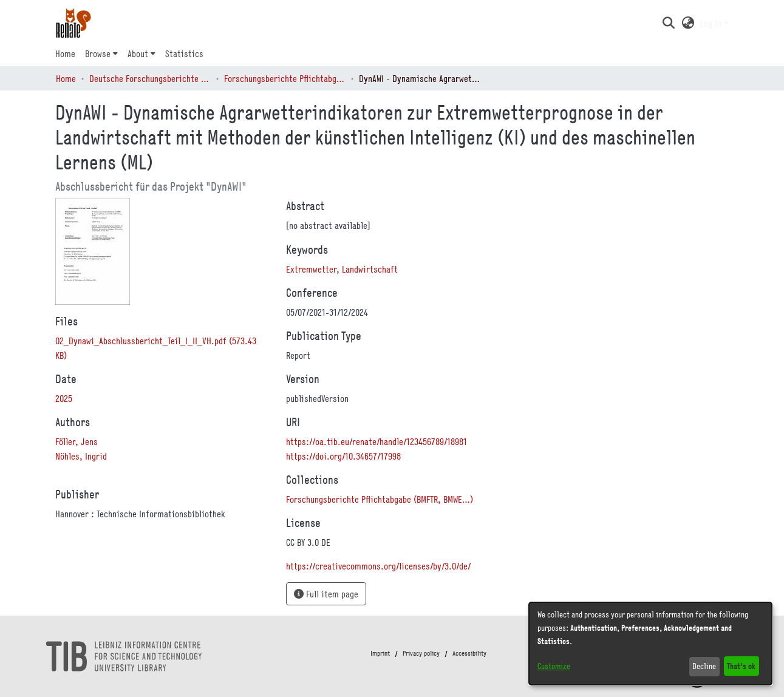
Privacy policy (421, 653)
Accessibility (469, 653)
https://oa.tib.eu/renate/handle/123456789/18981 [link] (377, 441)
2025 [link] (64, 398)
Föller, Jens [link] (77, 441)
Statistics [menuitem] (184, 53)
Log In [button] (712, 23)
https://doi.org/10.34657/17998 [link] (343, 456)
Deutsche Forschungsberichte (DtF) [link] (150, 78)
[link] (380, 499)
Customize (554, 666)
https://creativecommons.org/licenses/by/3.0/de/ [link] (378, 566)
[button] (669, 23)
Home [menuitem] (65, 53)
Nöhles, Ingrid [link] (81, 456)
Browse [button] (98, 53)
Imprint (380, 653)
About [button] (138, 53)
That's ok (741, 666)
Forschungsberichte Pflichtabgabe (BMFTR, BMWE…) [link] (285, 78)
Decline (704, 666)
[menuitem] (101, 53)
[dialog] (650, 644)
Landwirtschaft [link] (370, 269)
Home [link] (66, 78)
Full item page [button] (326, 594)
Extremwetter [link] (311, 269)
